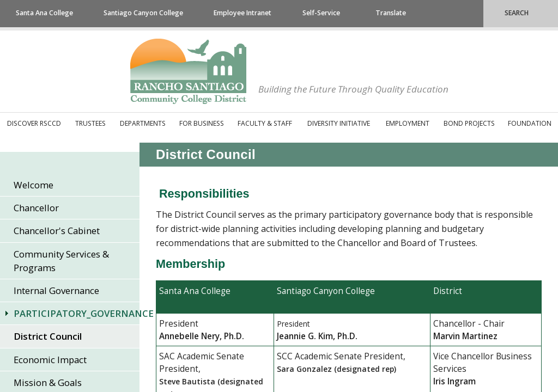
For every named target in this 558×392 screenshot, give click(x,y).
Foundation (530, 123)
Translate (391, 13)
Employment (408, 123)
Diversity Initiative (339, 123)
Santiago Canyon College (143, 13)
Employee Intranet (242, 13)
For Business (202, 123)
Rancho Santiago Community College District (188, 71)
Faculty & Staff (265, 123)
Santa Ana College (44, 13)
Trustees (90, 123)
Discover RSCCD (34, 123)
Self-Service (321, 13)
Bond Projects (469, 123)
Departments (143, 123)
